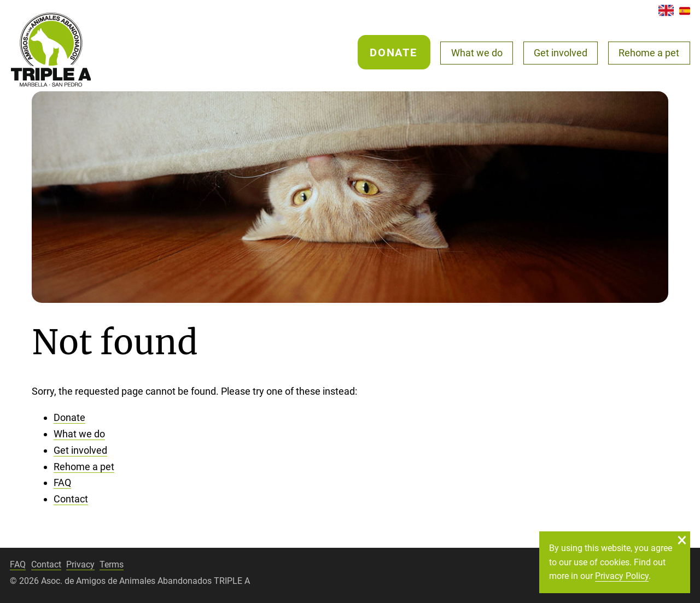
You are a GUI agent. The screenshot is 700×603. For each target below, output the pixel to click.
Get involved (561, 53)
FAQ (62, 482)
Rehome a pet (649, 53)
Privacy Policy (622, 576)
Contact (71, 499)
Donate (393, 52)
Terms (112, 564)
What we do (477, 53)
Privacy (80, 564)
